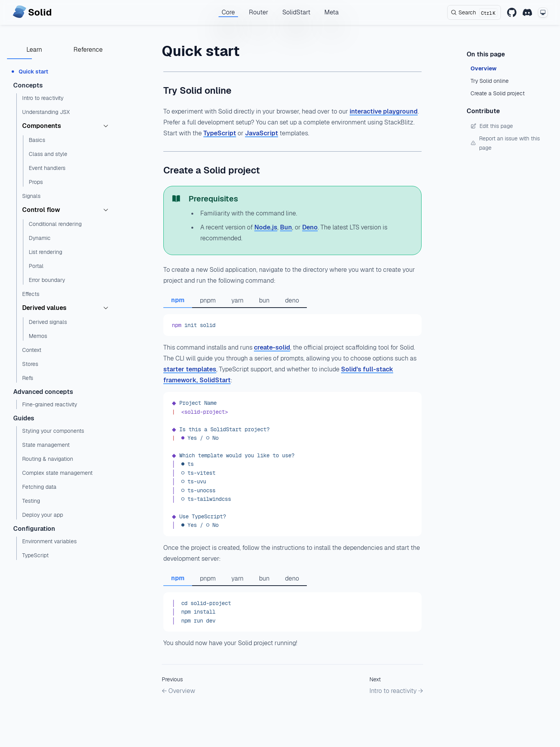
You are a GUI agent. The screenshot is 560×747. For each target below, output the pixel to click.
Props (36, 182)
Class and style (48, 154)
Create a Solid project (212, 170)
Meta (332, 12)
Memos (38, 336)
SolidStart (296, 12)
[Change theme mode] (543, 12)
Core (228, 12)
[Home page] (32, 12)
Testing (31, 501)
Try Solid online (197, 90)
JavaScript (262, 133)
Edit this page (492, 126)
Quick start (33, 72)
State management (46, 445)
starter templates (190, 369)
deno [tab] (292, 300)
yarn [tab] (237, 300)
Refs (28, 378)
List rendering (45, 252)
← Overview (178, 691)
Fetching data (39, 487)
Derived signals (48, 322)
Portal (36, 266)
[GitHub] (512, 12)
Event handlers (47, 168)
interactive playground (384, 111)
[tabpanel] (292, 325)
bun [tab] (264, 300)
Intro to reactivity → (396, 691)
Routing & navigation (48, 459)
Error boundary (47, 280)
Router (259, 12)
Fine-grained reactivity (50, 404)
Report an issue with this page (505, 143)
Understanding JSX (46, 112)
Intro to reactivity (43, 98)
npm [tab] (178, 300)
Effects (31, 294)
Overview (484, 68)
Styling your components (53, 431)
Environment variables (49, 541)
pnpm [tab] (208, 300)
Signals (31, 196)
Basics (37, 140)
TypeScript (35, 555)
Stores (30, 364)
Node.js (266, 227)
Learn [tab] (34, 50)
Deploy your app (43, 515)
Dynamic (40, 238)
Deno (310, 227)
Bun (286, 227)
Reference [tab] (88, 50)
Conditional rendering (55, 224)
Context (32, 350)
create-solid (272, 347)
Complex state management (57, 473)
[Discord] (527, 12)
